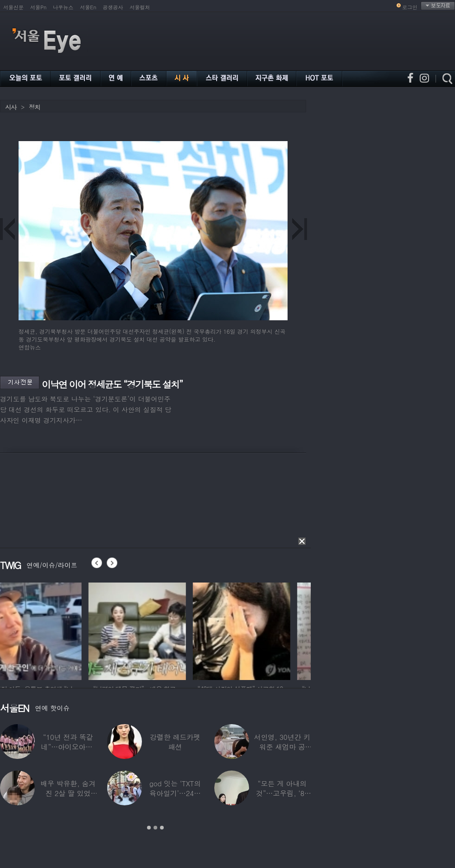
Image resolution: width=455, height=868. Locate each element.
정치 (34, 107)
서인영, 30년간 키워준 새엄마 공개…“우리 (282, 747)
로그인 (410, 7)
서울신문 (13, 7)
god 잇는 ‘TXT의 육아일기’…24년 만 (175, 793)
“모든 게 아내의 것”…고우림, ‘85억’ (282, 793)
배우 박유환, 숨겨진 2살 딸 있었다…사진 (68, 793)
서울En (88, 7)
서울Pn (38, 7)
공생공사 (113, 7)
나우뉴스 (63, 7)
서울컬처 (140, 7)
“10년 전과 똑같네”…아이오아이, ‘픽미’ (68, 747)
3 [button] (162, 828)
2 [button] (155, 828)
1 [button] (149, 828)
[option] (49, 630)
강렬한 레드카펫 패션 (175, 742)
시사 (11, 107)
